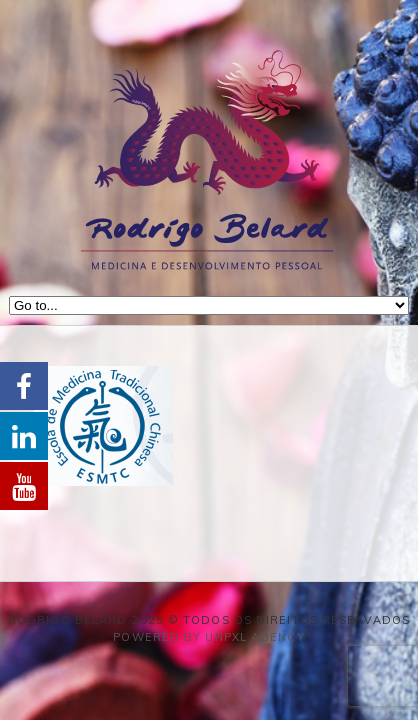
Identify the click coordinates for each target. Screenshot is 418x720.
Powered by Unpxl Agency (208, 637)
